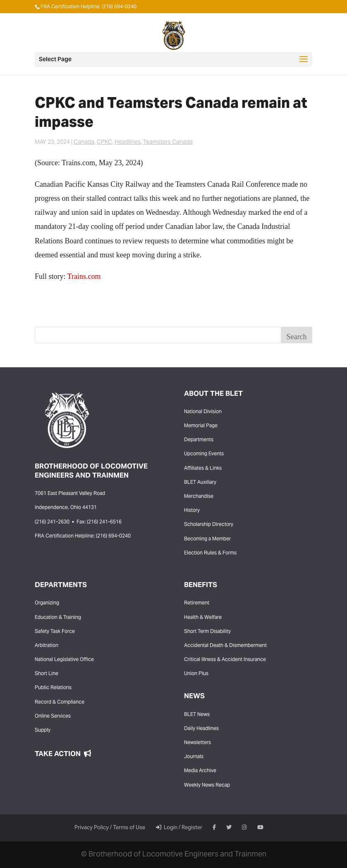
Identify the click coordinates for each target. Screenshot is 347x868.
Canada (84, 143)
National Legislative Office (64, 660)
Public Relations (53, 688)
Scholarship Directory (209, 525)
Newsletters (197, 743)
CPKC (104, 143)
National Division (203, 412)
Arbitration (47, 646)
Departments (199, 440)
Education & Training (58, 618)
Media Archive (200, 771)
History (192, 511)
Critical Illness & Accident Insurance (225, 660)
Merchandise (199, 497)
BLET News (197, 715)
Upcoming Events (204, 454)
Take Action (63, 754)
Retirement (197, 603)
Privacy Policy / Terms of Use (110, 828)
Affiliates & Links (203, 468)
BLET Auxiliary (200, 483)
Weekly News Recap (207, 785)
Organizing (47, 603)
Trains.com (84, 276)
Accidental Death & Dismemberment (225, 646)
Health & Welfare (203, 618)
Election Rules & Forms (210, 553)
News (194, 697)
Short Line (47, 674)
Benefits (201, 585)
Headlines (128, 143)
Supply (43, 730)
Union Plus (196, 674)
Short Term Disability (207, 632)
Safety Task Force (55, 632)
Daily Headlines (201, 729)
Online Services (53, 716)
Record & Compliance (60, 702)
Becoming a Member (207, 539)
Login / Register (179, 828)
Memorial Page (201, 426)
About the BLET (213, 394)
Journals (194, 757)
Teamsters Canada (168, 143)
